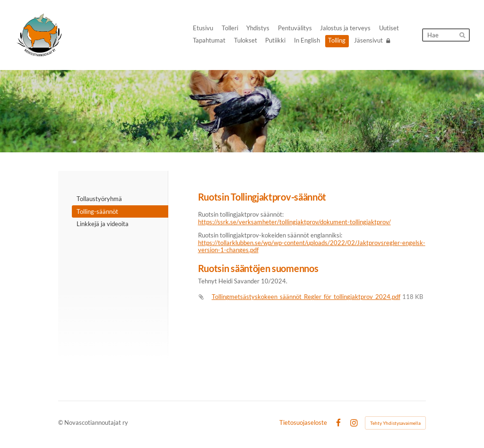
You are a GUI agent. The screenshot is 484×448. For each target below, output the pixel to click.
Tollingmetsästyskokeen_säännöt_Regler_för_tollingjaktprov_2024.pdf (306, 297)
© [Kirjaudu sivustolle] (61, 423)
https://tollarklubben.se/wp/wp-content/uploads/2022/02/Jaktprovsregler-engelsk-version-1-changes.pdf (312, 246)
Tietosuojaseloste (303, 423)
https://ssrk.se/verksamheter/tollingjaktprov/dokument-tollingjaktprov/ (294, 222)
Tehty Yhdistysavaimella (395, 423)
